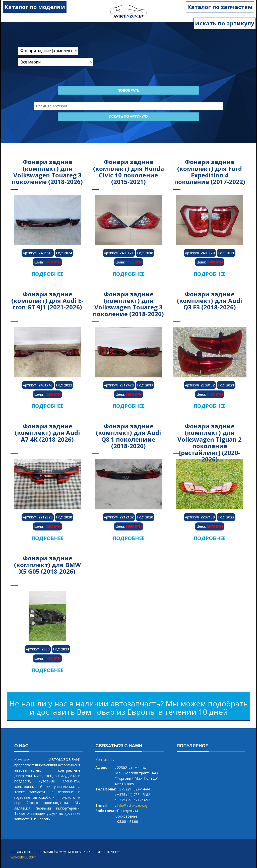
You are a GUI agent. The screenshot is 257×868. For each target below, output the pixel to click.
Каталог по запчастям (222, 7)
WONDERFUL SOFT (23, 857)
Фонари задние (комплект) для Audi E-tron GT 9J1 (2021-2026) (47, 301)
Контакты (104, 759)
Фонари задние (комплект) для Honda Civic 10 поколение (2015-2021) (128, 172)
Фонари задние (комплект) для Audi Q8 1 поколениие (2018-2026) (128, 436)
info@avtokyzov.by (132, 805)
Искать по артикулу (225, 23)
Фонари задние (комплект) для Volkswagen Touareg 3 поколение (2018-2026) (47, 172)
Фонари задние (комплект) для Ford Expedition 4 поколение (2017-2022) (210, 172)
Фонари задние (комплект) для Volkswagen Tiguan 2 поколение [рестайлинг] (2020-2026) (210, 443)
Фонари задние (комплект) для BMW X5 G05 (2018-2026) (47, 565)
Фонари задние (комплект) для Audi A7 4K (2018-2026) (47, 433)
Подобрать (128, 91)
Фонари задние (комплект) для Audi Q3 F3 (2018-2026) (210, 301)
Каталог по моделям (33, 7)
